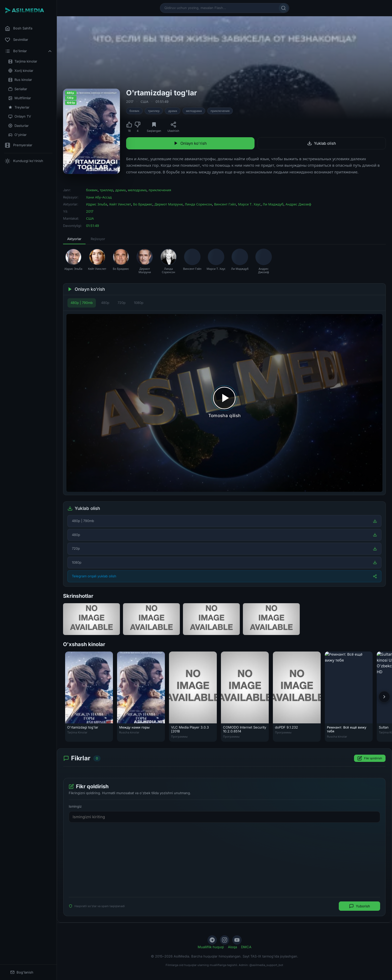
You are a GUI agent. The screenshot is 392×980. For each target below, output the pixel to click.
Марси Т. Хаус (249, 204)
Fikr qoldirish (370, 758)
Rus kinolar (20, 80)
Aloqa (232, 947)
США (144, 102)
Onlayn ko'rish (190, 143)
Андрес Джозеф (298, 204)
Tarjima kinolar (23, 61)
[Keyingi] (384, 697)
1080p (139, 303)
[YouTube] (237, 940)
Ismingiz (75, 806)
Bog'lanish (22, 972)
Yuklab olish (322, 143)
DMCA (246, 947)
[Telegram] (212, 940)
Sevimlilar (17, 40)
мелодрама (194, 111)
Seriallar (18, 89)
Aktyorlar (74, 239)
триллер (154, 111)
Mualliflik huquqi (211, 947)
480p (105, 303)
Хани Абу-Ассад (99, 197)
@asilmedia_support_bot (266, 965)
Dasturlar (18, 126)
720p (122, 303)
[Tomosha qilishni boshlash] (224, 403)
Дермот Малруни (169, 204)
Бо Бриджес (143, 204)
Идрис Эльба (97, 204)
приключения (220, 111)
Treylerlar (19, 107)
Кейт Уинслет (120, 204)
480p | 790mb (82, 303)
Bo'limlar (29, 51)
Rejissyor (98, 239)
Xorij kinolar (21, 71)
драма (173, 111)
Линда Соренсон (198, 204)
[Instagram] (225, 940)
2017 (130, 102)
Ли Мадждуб (273, 204)
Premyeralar (19, 145)
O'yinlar (17, 135)
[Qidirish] (283, 8)
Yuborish (360, 906)
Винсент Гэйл (225, 204)
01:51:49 (162, 102)
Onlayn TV (20, 116)
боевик (134, 111)
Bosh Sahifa (19, 28)
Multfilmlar (20, 98)
